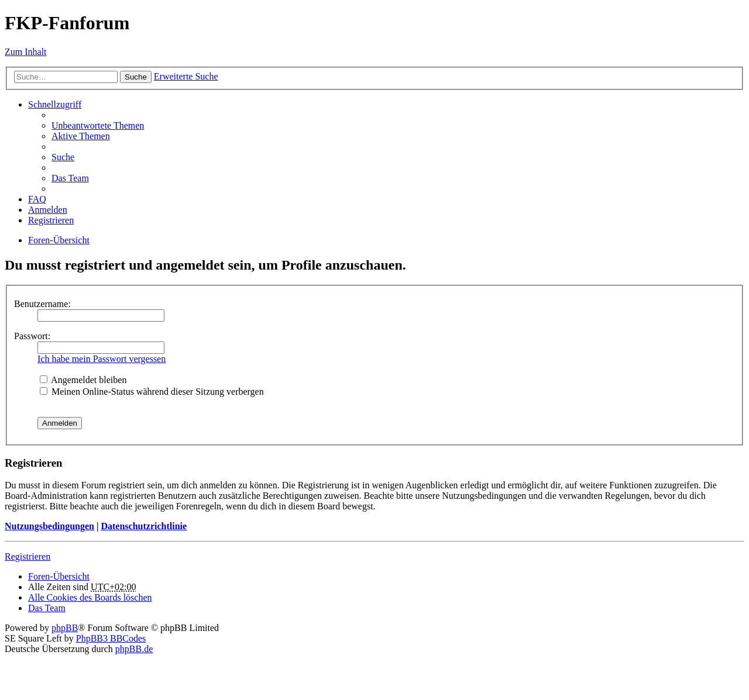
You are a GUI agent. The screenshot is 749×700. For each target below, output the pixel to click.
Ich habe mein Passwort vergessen (102, 359)
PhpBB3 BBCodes (111, 638)
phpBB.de (134, 649)
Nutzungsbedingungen (49, 526)
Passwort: (32, 336)
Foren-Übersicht (59, 576)
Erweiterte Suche (186, 76)
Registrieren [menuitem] (51, 220)
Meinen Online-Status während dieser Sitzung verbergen (152, 392)
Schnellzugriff (55, 104)
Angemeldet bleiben (83, 380)
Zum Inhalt (26, 52)
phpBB (65, 628)
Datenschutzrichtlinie (144, 526)
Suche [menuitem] (63, 157)
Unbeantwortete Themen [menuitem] (98, 125)
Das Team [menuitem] (70, 178)
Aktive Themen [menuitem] (81, 136)
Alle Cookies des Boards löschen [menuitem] (90, 597)
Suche (136, 77)
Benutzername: (42, 304)
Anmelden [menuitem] (48, 210)
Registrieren (28, 556)
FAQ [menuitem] (37, 199)
